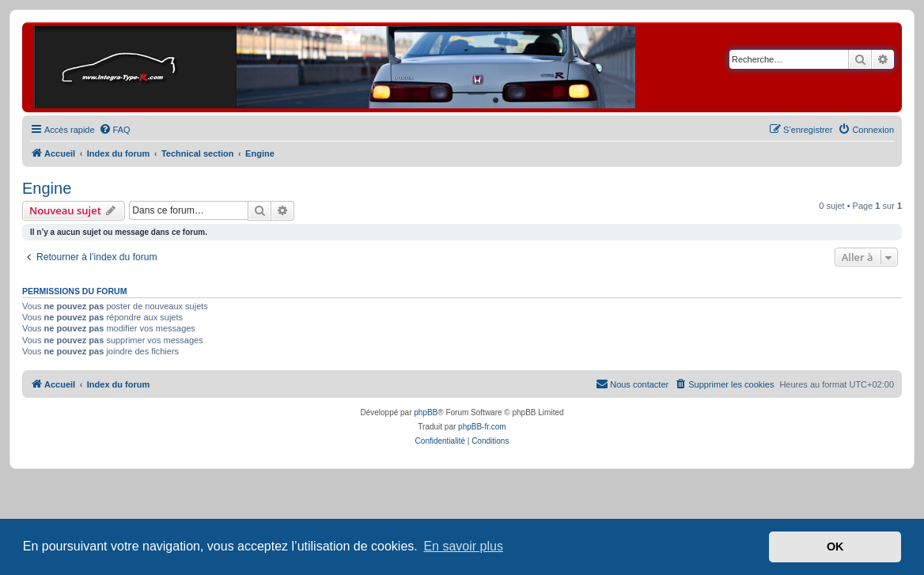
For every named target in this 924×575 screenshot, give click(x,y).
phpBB (426, 412)
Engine (47, 188)
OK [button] (835, 547)
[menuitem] (115, 130)
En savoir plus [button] (463, 546)
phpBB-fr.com (482, 427)
